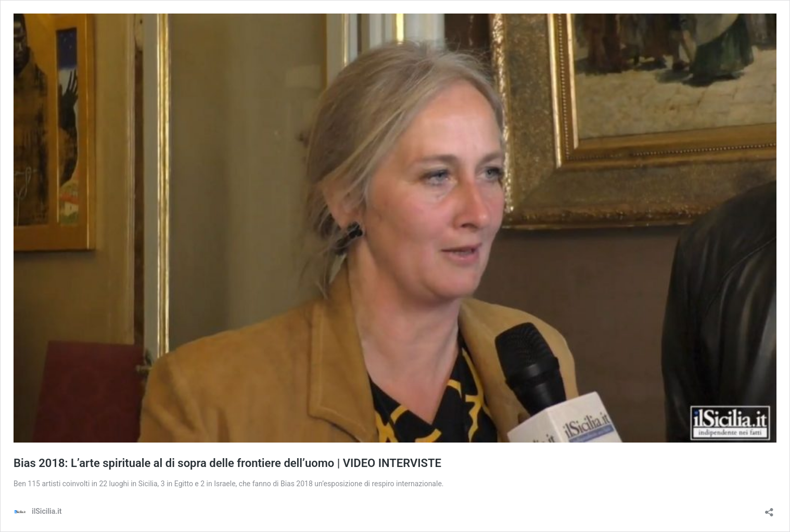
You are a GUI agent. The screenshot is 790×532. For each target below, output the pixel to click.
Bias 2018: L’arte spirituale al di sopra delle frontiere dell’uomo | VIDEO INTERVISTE (227, 463)
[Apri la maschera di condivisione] (769, 509)
